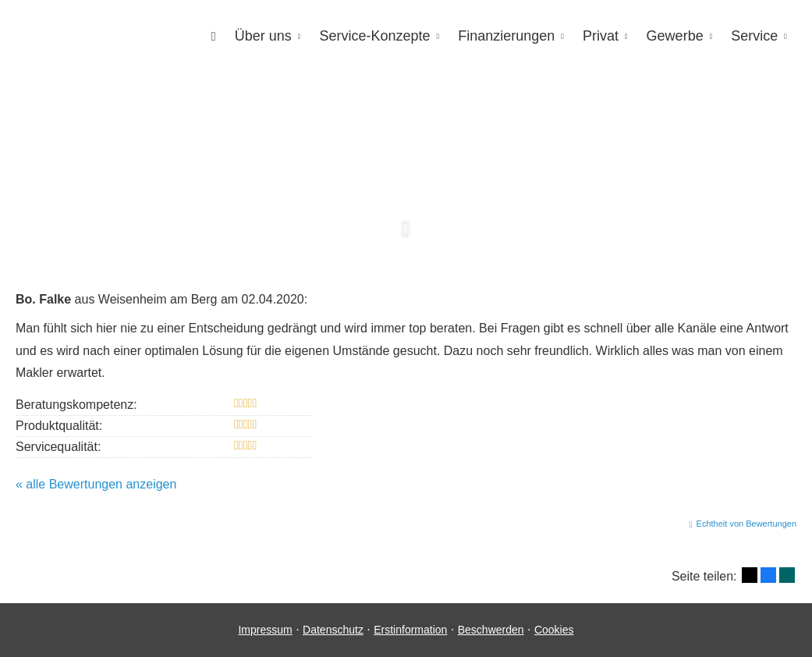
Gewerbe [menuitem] (675, 36)
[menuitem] (214, 36)
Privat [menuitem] (601, 36)
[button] (406, 238)
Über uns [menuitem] (263, 36)
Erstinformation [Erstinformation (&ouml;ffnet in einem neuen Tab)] (410, 630)
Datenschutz (333, 630)
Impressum (265, 630)
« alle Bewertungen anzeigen (96, 484)
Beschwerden (491, 630)
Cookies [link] (554, 630)
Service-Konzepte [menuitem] (374, 36)
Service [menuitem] (754, 36)
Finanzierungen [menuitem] (506, 36)
